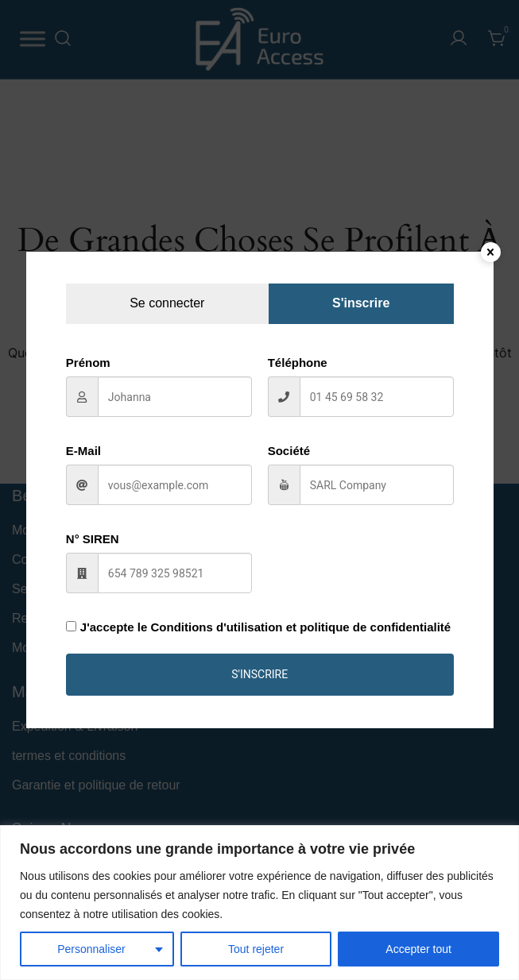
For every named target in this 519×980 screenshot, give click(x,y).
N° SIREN (93, 539)
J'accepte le (258, 627)
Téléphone (298, 363)
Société (289, 451)
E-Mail (83, 451)
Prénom (88, 363)
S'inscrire (259, 674)
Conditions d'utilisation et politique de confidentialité (300, 627)
